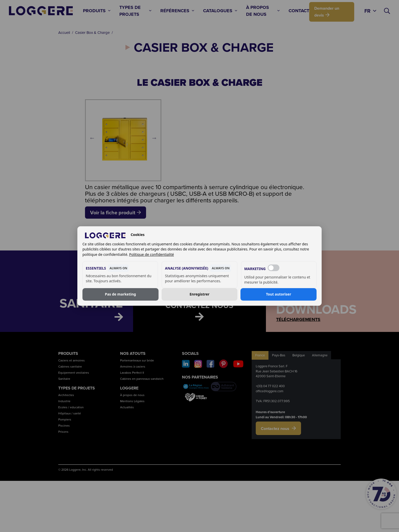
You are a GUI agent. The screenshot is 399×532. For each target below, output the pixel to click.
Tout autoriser (279, 294)
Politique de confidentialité (151, 254)
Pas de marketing (120, 294)
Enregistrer (199, 294)
